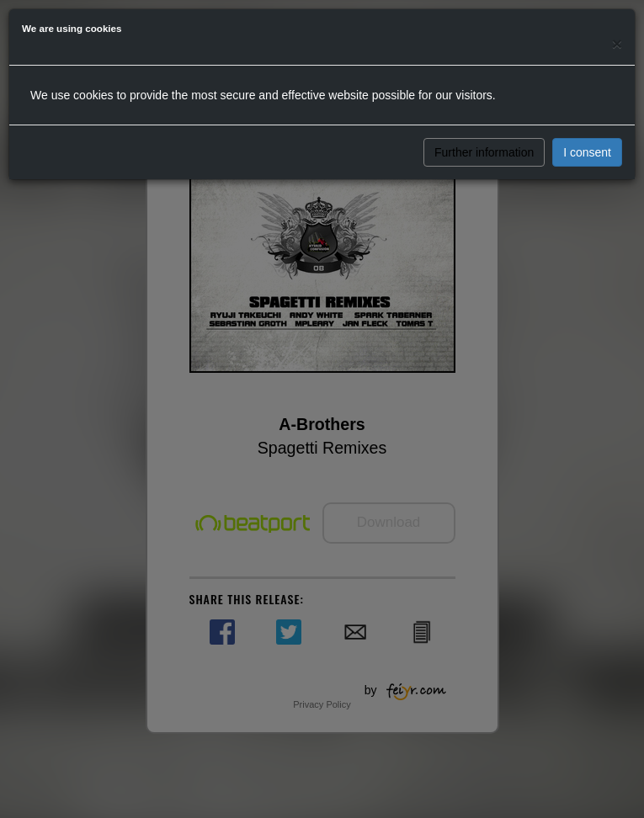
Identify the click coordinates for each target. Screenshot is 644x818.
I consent (587, 152)
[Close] (617, 43)
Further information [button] (484, 152)
